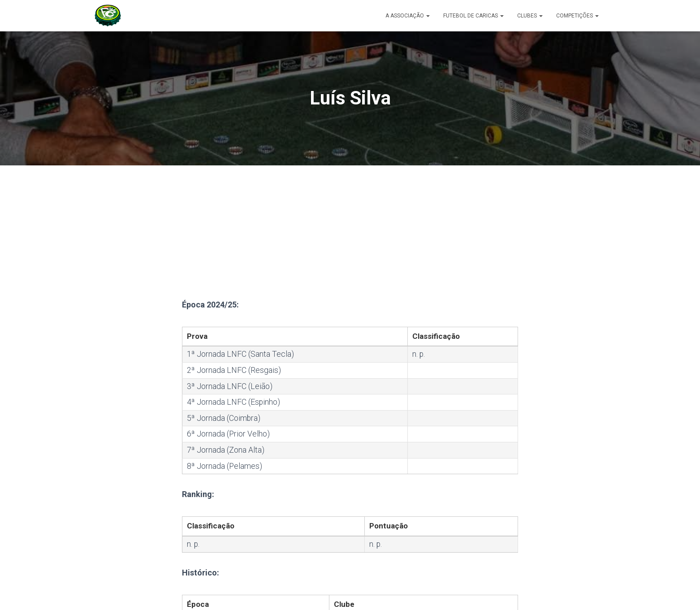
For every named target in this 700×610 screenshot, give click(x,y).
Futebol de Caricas (473, 16)
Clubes (530, 16)
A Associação (408, 16)
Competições (577, 16)
